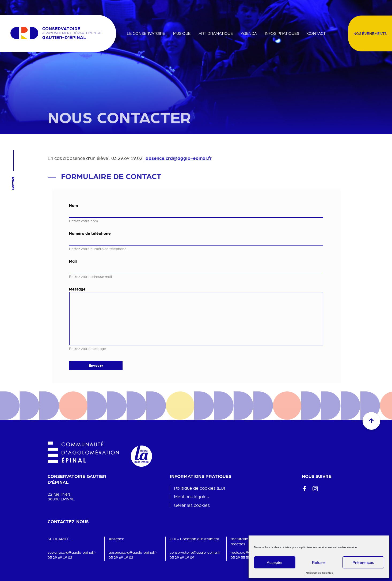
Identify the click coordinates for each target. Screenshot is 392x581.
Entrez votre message (87, 349)
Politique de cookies (319, 573)
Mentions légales (191, 497)
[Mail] (196, 269)
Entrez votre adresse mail (90, 277)
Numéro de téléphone (90, 233)
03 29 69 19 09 (182, 557)
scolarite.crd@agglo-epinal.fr (72, 552)
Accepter (275, 562)
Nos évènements (370, 33)
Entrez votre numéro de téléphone (98, 249)
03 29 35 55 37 (243, 557)
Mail (73, 261)
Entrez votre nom (83, 221)
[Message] (196, 319)
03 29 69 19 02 (60, 557)
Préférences (363, 562)
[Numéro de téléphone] (196, 241)
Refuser (319, 562)
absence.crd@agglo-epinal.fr (179, 158)
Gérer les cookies (192, 505)
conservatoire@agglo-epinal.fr (195, 552)
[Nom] (196, 213)
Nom (73, 205)
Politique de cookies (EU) (199, 488)
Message (77, 289)
